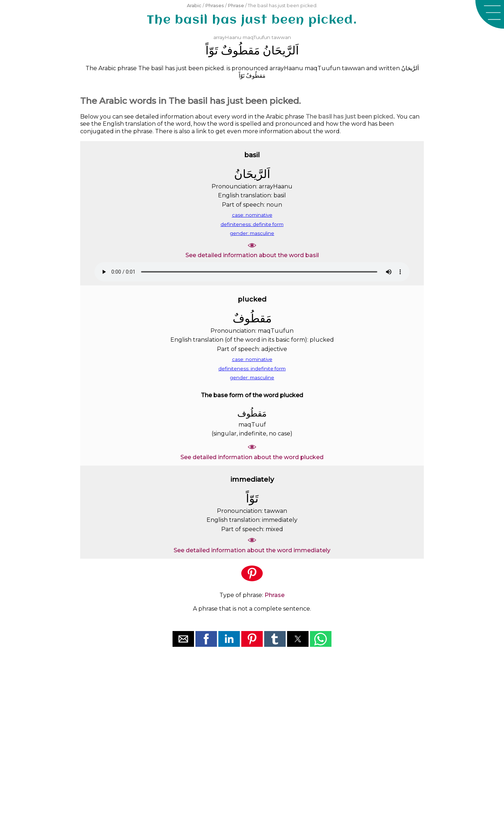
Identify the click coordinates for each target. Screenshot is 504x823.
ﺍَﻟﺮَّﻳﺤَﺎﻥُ (281, 50)
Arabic (194, 6)
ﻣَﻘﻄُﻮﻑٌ (240, 50)
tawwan (281, 37)
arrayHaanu (227, 37)
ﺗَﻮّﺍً (212, 50)
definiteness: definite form (252, 224)
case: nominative (252, 215)
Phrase (236, 6)
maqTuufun (256, 37)
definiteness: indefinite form (252, 369)
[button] (490, 14)
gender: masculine (252, 233)
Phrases (215, 6)
